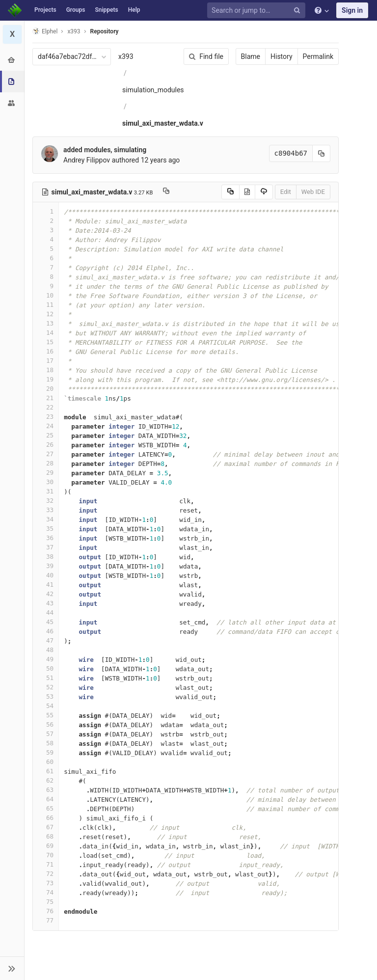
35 (46, 529)
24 (46, 426)
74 (46, 892)
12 (46, 314)
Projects (45, 10)
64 (46, 799)
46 (46, 631)
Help (134, 10)
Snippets (106, 10)
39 (46, 566)
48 (46, 650)
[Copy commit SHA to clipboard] (322, 153)
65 (46, 808)
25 (46, 435)
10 (46, 295)
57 (46, 734)
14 (46, 333)
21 (46, 398)
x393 (126, 56)
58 (46, 743)
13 (46, 323)
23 (46, 417)
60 (46, 762)
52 (46, 687)
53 (46, 696)
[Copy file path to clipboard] (166, 192)
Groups (76, 10)
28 (46, 463)
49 (46, 659)
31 (46, 491)
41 (46, 585)
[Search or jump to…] (258, 11)
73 (46, 883)
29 (46, 473)
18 (46, 370)
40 (46, 575)
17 (46, 361)
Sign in (352, 10)
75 (46, 902)
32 (46, 501)
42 (46, 594)
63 (46, 790)
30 (46, 482)
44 (46, 612)
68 (46, 836)
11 (46, 305)
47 (46, 640)
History (282, 56)
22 (46, 407)
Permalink (318, 56)
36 (46, 538)
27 (46, 454)
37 (46, 547)
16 (46, 351)
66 (46, 818)
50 (46, 668)
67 (46, 827)
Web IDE (313, 192)
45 (46, 622)
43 (46, 603)
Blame (251, 56)
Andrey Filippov (87, 160)
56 (46, 724)
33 (46, 510)
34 (46, 519)
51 (46, 678)
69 (46, 846)
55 (46, 715)
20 (46, 389)
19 (46, 379)
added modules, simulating (105, 150)
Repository (105, 31)
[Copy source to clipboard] (230, 192)
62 (46, 780)
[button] (12, 968)
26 (46, 445)
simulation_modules (153, 90)
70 (46, 855)
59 (46, 752)
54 (46, 706)
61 (46, 771)
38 (46, 557)
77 (46, 920)
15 (46, 342)
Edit (286, 192)
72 (46, 874)
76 (46, 911)
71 (46, 864)
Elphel (45, 31)
